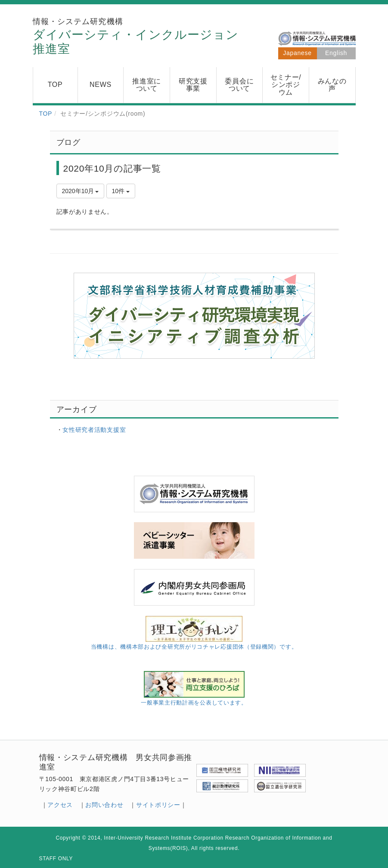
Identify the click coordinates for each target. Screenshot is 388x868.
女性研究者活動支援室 (94, 430)
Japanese (297, 53)
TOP (46, 114)
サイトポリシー (158, 805)
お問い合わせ (104, 805)
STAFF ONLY (56, 859)
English (336, 53)
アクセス (60, 805)
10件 (121, 191)
